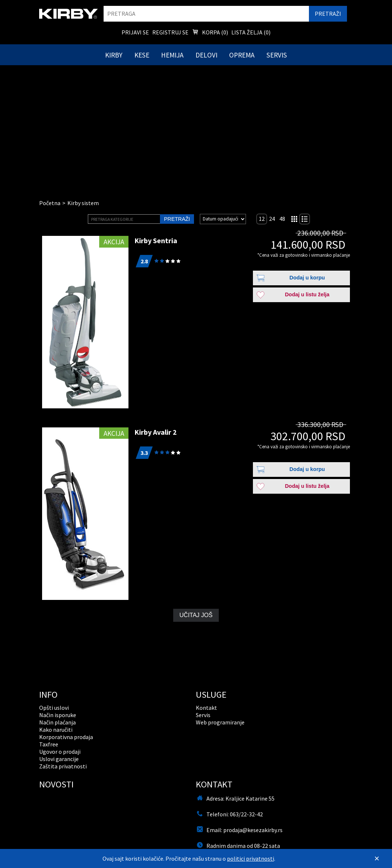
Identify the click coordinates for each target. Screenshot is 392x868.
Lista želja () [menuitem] (251, 32)
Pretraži (177, 219)
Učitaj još (196, 615)
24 (272, 219)
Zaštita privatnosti (63, 766)
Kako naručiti (56, 730)
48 (282, 219)
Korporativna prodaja (66, 737)
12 (262, 219)
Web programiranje (220, 722)
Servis (203, 715)
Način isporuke (58, 715)
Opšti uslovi (54, 708)
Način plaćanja (57, 722)
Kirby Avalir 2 (156, 432)
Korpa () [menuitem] (210, 33)
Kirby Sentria (156, 240)
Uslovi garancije (59, 759)
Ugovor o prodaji (60, 752)
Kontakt (206, 708)
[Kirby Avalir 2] (85, 514)
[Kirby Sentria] (85, 322)
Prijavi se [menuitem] (135, 32)
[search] (206, 14)
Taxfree (49, 744)
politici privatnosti (251, 858)
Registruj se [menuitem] (170, 32)
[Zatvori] (377, 858)
